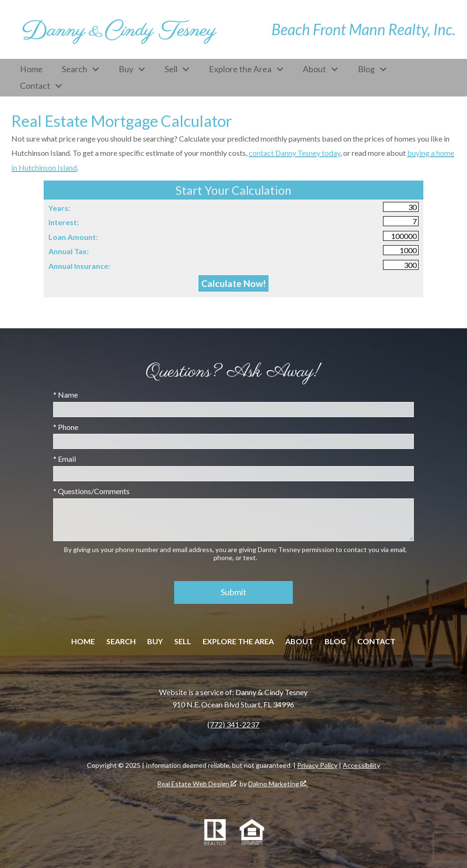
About (299, 641)
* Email (65, 459)
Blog (335, 641)
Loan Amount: (73, 237)
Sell (183, 641)
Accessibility (361, 765)
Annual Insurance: (79, 266)
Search (121, 641)
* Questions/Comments (91, 491)
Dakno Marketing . (278, 784)
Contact (376, 641)
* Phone (66, 427)
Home (31, 69)
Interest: (64, 222)
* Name (65, 395)
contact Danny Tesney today (294, 153)
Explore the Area (238, 641)
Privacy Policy (317, 765)
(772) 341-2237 (233, 724)
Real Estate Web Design (197, 784)
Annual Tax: (69, 251)
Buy (155, 641)
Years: (59, 208)
